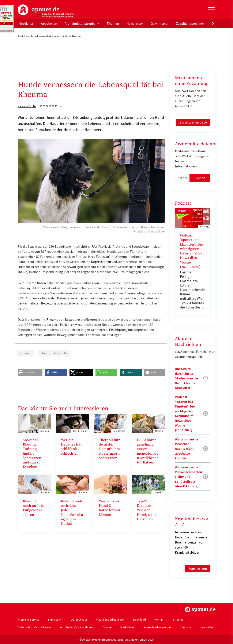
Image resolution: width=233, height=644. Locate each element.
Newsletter (135, 23)
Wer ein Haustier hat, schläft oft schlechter (72, 447)
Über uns (185, 627)
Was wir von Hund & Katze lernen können (110, 508)
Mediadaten (128, 627)
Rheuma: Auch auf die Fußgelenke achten (33, 508)
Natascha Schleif (27, 106)
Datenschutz (79, 620)
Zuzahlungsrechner (190, 23)
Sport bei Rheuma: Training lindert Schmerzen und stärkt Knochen (32, 454)
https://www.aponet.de (200, 610)
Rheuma (52, 319)
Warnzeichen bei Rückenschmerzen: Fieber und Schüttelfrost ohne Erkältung (189, 477)
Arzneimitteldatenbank (82, 23)
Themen (113, 23)
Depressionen (101, 262)
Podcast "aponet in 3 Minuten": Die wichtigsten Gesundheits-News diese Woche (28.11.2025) (191, 251)
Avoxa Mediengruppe (157, 627)
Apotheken (49, 23)
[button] (30, 372)
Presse (107, 627)
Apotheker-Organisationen (77, 627)
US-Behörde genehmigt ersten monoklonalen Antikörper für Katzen (148, 451)
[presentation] (213, 23)
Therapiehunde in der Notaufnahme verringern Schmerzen (110, 449)
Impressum (55, 620)
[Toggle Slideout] (211, 10)
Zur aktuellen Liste (193, 122)
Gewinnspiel (159, 23)
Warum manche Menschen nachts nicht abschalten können (187, 449)
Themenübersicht (54, 353)
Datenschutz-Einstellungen (35, 627)
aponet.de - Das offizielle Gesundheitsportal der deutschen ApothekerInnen (46, 11)
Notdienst (26, 23)
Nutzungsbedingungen (110, 620)
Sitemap (178, 620)
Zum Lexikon (198, 569)
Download (139, 620)
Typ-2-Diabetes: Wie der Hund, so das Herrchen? (148, 510)
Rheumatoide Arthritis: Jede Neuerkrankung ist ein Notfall (72, 512)
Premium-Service (29, 620)
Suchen (200, 178)
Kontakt (159, 620)
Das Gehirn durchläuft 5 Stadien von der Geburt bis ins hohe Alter (187, 378)
